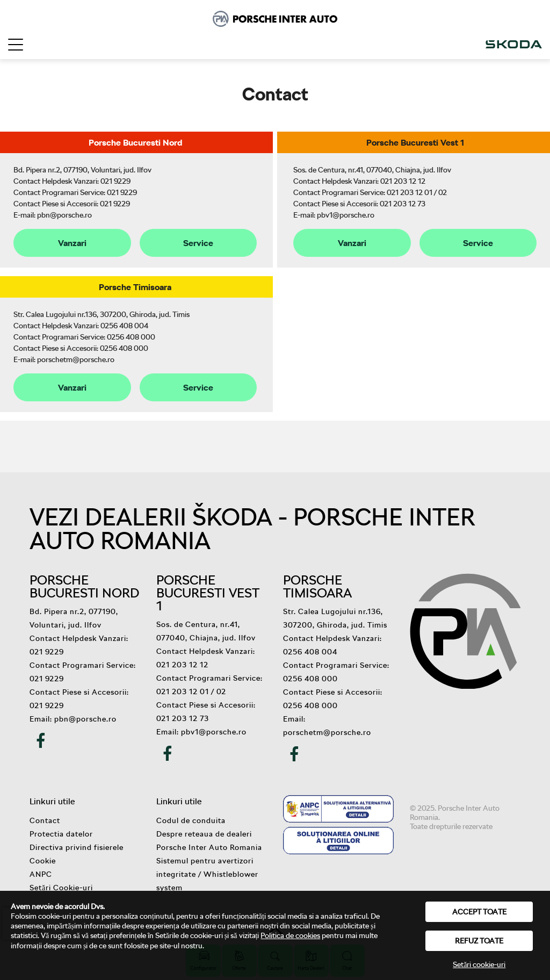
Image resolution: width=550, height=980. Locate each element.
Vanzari (72, 243)
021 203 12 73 (403, 203)
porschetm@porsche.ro (76, 359)
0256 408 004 (124, 325)
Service (198, 243)
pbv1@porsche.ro (346, 215)
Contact (45, 820)
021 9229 (115, 181)
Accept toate (479, 911)
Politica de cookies (290, 935)
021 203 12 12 (403, 181)
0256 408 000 (131, 337)
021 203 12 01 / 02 (417, 192)
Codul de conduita (191, 820)
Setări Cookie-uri (61, 887)
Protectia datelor (61, 834)
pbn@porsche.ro (64, 215)
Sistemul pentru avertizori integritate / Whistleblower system (207, 874)
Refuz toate (479, 941)
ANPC (41, 874)
